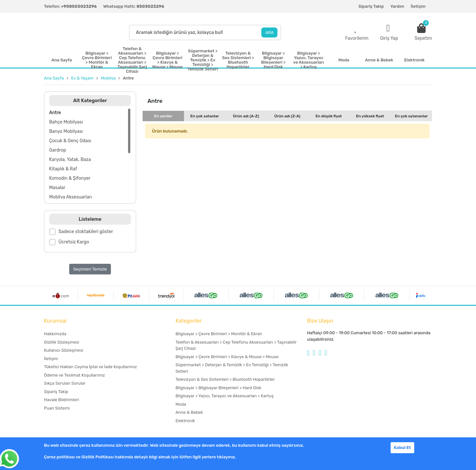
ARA (269, 32)
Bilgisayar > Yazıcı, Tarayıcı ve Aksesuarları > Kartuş (225, 396)
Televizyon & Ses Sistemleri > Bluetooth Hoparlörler (225, 379)
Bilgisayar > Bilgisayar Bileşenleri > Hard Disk (218, 388)
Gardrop (58, 150)
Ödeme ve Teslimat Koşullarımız (74, 375)
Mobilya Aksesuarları (70, 197)
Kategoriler (189, 321)
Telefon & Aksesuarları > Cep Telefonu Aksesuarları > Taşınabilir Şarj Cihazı (236, 345)
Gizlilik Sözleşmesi (62, 342)
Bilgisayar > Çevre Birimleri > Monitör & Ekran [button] (97, 60)
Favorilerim (357, 38)
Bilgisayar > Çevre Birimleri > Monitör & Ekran (219, 334)
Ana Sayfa (62, 60)
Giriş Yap (389, 38)
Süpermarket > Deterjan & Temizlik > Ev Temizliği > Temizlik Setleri (232, 368)
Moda (181, 404)
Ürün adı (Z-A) (287, 116)
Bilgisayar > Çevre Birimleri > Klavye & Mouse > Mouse (227, 357)
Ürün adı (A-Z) (246, 116)
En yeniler (163, 116)
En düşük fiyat (329, 116)
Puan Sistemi (57, 408)
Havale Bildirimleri (61, 400)
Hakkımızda (55, 334)
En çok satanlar (205, 116)
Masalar (57, 188)
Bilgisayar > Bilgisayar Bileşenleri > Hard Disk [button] (273, 60)
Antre (55, 113)
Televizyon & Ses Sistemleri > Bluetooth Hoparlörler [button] (238, 60)
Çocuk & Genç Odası (70, 141)
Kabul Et (402, 448)
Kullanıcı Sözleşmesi (64, 350)
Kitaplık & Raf (63, 169)
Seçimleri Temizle (90, 269)
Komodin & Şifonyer (70, 178)
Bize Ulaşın (320, 321)
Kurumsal (55, 321)
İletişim (418, 6)
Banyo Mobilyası (66, 131)
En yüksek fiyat (370, 116)
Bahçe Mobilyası (66, 122)
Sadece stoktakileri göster (86, 232)
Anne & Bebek (189, 412)
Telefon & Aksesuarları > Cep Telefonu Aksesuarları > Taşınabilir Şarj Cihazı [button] (132, 60)
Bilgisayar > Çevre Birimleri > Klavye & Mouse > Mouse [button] (168, 60)
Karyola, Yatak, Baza (70, 160)
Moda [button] (344, 60)
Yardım (397, 6)
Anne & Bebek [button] (379, 60)
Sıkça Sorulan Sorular (65, 383)
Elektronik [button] (414, 60)
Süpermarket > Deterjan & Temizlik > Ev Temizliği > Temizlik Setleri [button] (203, 60)
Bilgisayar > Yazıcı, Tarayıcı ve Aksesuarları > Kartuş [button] (309, 60)
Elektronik (185, 421)
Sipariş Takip (371, 6)
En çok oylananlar (411, 116)
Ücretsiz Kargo (74, 242)
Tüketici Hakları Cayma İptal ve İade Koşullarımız (90, 367)
